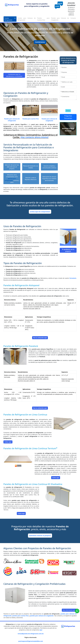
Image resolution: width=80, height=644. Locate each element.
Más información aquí (69, 610)
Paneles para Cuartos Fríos (43, 19)
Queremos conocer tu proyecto (40, 535)
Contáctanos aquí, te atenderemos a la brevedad (14, 75)
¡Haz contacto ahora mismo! (34, 137)
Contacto (73, 18)
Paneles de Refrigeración (10, 19)
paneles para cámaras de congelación (42, 616)
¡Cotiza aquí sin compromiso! (40, 212)
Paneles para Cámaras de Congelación (60, 19)
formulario (73, 278)
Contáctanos (40, 42)
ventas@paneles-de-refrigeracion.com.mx (31, 634)
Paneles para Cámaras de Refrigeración (26, 19)
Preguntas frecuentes (68, 117)
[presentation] (69, 104)
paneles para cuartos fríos (20, 616)
